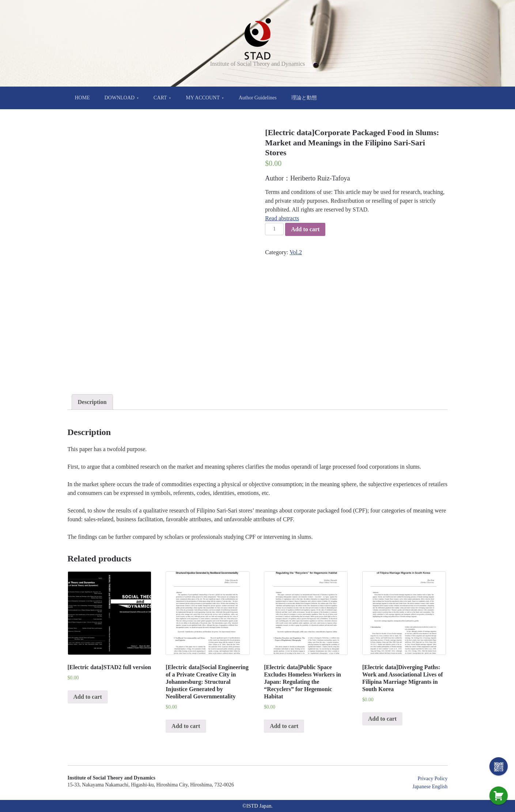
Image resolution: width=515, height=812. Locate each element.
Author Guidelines (258, 98)
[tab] (92, 402)
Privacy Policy (432, 779)
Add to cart (305, 229)
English (440, 787)
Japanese (421, 787)
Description (92, 402)
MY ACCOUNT (203, 98)
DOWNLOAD (120, 98)
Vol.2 (296, 252)
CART (160, 98)
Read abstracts (282, 218)
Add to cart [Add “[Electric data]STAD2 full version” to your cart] (88, 697)
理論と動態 (304, 98)
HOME (82, 98)
